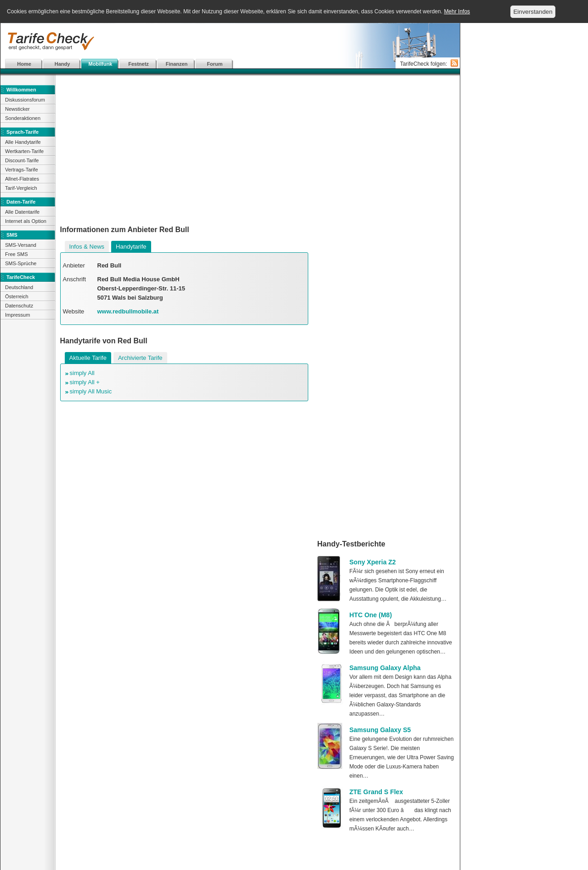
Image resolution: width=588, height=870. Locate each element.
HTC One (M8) (371, 615)
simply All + (85, 382)
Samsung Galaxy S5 (380, 730)
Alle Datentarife (22, 212)
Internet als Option (26, 221)
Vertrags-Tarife (22, 170)
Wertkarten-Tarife (24, 151)
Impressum (17, 315)
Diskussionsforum (25, 100)
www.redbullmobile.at (128, 311)
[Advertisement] (230, 41)
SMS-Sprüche (21, 263)
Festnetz (139, 64)
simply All (82, 373)
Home (24, 64)
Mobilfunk (101, 64)
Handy (62, 64)
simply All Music (91, 391)
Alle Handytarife (23, 142)
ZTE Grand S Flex (376, 792)
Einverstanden (533, 12)
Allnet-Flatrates (22, 179)
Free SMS (17, 254)
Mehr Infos (457, 11)
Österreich (17, 296)
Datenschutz (19, 306)
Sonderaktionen (23, 118)
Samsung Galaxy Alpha (385, 668)
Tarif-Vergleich (21, 188)
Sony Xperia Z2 (373, 562)
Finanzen (177, 64)
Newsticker (17, 109)
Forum (215, 64)
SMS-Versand (21, 245)
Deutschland (19, 287)
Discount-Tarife (22, 160)
